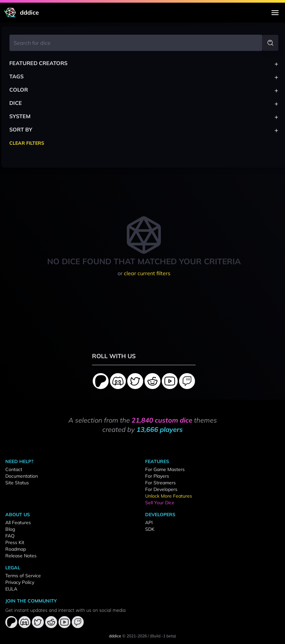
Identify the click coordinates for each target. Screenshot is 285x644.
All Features (18, 523)
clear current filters (147, 273)
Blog (10, 529)
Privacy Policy (20, 582)
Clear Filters (27, 143)
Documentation (22, 476)
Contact (14, 469)
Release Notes (21, 556)
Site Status (17, 483)
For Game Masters (165, 469)
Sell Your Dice (160, 503)
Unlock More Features (169, 496)
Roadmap (16, 549)
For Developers (161, 489)
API (149, 523)
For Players (157, 476)
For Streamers (160, 483)
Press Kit (15, 542)
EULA (11, 589)
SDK (150, 529)
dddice (115, 636)
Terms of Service (23, 576)
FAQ (10, 536)
